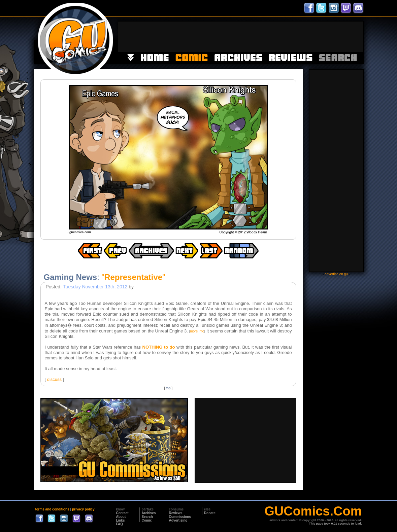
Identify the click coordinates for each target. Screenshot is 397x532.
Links (120, 520)
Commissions (180, 517)
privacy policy (83, 509)
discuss (54, 379)
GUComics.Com (313, 511)
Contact (122, 513)
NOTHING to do (159, 347)
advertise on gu (336, 274)
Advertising (178, 520)
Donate (210, 513)
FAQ (119, 524)
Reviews (175, 513)
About (121, 517)
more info (197, 331)
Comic (147, 520)
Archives (148, 513)
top (168, 388)
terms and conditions (52, 509)
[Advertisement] (241, 37)
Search (147, 517)
